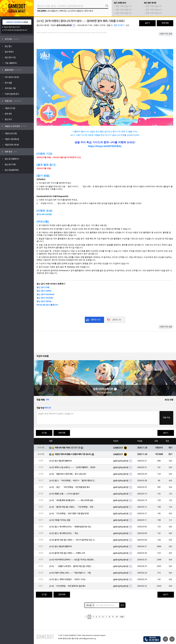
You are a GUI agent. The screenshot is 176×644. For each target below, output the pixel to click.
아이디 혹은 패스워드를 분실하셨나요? (16, 30)
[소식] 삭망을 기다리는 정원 (60, 520)
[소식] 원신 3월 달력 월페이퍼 (60, 547)
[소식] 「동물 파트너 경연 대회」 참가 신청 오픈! (68, 474)
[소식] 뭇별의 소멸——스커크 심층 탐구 (64, 494)
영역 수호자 (89, 11)
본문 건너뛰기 (119, 25)
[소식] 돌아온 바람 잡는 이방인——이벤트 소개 (67, 553)
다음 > (122, 617)
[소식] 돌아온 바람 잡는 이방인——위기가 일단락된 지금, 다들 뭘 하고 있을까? (72, 540)
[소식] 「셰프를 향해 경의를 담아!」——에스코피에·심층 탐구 (72, 500)
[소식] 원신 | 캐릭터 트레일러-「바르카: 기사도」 (68, 580)
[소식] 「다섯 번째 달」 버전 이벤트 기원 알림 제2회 (69, 514)
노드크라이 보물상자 (75, 11)
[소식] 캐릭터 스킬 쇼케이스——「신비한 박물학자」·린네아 (72, 468)
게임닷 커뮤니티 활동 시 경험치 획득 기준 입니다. (73, 454)
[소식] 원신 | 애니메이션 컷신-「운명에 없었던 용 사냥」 (71, 527)
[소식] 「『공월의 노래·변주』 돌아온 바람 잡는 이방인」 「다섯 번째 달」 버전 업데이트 (72, 566)
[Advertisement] (105, 42)
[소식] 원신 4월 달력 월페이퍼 (60, 461)
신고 (127, 25)
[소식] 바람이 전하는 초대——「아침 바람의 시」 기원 (70, 573)
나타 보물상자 (52, 11)
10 (117, 617)
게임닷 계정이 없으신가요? (12, 27)
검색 (122, 605)
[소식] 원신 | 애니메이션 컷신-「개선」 (64, 533)
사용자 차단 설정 (166, 34)
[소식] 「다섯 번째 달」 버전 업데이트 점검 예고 (67, 586)
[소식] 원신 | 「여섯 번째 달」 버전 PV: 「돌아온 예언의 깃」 (72, 481)
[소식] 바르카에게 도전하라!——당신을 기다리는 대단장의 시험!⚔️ (72, 560)
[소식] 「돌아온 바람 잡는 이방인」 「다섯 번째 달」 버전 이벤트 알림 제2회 (72, 507)
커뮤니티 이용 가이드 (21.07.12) (68, 448)
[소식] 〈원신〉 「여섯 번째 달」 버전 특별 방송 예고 (69, 487)
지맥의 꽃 (62, 11)
